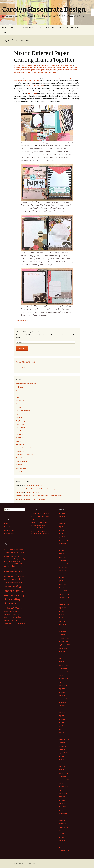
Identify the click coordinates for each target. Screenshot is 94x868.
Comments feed (10, 530)
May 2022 (62, 577)
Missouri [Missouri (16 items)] (14, 579)
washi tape (52, 72)
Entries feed (8, 527)
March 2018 (62, 729)
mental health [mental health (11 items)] (8, 579)
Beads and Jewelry (22, 394)
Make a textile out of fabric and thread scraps (41, 489)
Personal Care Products (24, 448)
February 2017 (63, 773)
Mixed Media (20, 438)
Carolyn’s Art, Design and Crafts (30, 27)
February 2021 (63, 628)
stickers (33, 72)
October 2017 (63, 746)
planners (61, 70)
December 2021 (64, 594)
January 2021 (63, 631)
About (13, 27)
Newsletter (50, 27)
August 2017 (63, 753)
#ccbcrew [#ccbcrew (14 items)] (19, 547)
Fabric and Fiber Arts (23, 411)
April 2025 (62, 517)
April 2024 (62, 537)
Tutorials (19, 465)
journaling (17, 70)
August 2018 (63, 712)
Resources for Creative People (69, 27)
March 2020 (62, 662)
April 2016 (62, 803)
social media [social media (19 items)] (13, 611)
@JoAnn (56, 65)
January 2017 (63, 776)
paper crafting (36, 70)
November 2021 (64, 598)
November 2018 (64, 706)
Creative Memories (36, 67)
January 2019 (63, 702)
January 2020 (63, 668)
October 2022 (63, 567)
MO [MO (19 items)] (22, 583)
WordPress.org (9, 534)
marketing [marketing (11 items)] (14, 574)
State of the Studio (33, 492)
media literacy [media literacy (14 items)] (20, 576)
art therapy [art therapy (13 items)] (8, 561)
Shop (4, 32)
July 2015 (62, 834)
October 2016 (63, 787)
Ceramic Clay (20, 401)
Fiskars (49, 67)
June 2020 (62, 652)
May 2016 (62, 800)
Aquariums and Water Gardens (26, 384)
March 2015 (62, 844)
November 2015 (64, 820)
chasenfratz (20, 489)
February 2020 (63, 665)
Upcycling (19, 471)
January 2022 (63, 591)
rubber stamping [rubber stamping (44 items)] (15, 595)
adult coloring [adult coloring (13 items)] (14, 559)
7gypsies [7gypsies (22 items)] (9, 556)
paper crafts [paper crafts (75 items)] (12, 591)
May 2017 (62, 763)
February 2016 (63, 810)
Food (18, 414)
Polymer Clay (20, 451)
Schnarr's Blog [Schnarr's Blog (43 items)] (12, 599)
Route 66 (19, 458)
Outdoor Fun (20, 441)
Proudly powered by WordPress (24, 864)
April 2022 (62, 581)
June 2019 (62, 692)
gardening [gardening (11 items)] (17, 569)
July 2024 (62, 527)
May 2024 (62, 533)
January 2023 (63, 560)
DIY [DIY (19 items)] (18, 566)
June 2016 (62, 797)
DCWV (45, 67)
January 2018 (63, 736)
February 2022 (63, 587)
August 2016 (63, 793)
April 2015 (62, 841)
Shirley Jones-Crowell (23, 496)
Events (18, 407)
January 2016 (63, 814)
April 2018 (62, 726)
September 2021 (64, 604)
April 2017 (62, 766)
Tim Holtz (40, 72)
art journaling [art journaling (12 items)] (21, 559)
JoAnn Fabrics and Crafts (69, 67)
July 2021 (62, 611)
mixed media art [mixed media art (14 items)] (15, 583)
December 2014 (64, 851)
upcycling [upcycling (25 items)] (13, 620)
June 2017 (62, 760)
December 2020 (64, 635)
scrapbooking (25, 72)
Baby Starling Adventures (34, 486)
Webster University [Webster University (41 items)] (15, 623)
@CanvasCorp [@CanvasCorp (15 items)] (17, 556)
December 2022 (64, 564)
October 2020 (63, 641)
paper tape (54, 70)
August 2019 (63, 685)
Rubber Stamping (44, 65)
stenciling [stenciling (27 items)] (17, 617)
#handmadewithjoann (66, 65)
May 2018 (62, 722)
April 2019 (62, 695)
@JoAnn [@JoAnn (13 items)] (7, 559)
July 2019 (62, 689)
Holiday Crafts (21, 428)
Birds (18, 397)
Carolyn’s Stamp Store (26, 362)
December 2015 (64, 817)
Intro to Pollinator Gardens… (41, 517)
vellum (46, 72)
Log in (6, 523)
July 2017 (62, 756)
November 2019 (64, 675)
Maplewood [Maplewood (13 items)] (8, 574)
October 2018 (63, 709)
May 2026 (62, 513)
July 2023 (62, 550)
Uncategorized (21, 468)
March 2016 (62, 807)
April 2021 (62, 621)
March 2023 (62, 557)
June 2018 (62, 719)
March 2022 (62, 584)
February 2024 (63, 540)
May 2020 (62, 655)
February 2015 (63, 847)
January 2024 (63, 544)
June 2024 (62, 530)
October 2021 (63, 601)
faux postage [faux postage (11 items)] (11, 569)
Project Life (68, 70)
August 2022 (63, 571)
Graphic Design (21, 421)
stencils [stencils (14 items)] (7, 620)
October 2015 (63, 824)
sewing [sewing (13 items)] (6, 612)
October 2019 (63, 679)
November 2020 (64, 638)
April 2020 (62, 658)
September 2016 (64, 790)
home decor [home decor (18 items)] (14, 571)
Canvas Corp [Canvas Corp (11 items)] (14, 561)
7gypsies (17, 67)
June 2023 (62, 554)
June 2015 (62, 837)
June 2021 (62, 614)
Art (17, 390)
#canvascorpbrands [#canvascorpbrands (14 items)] (10, 547)
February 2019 (63, 699)
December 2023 (64, 547)
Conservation (21, 404)
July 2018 (62, 716)
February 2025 (63, 520)
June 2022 (62, 574)
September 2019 (64, 682)
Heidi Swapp (57, 67)
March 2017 (62, 770)
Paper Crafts (33, 65)
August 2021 (63, 608)
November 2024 (64, 523)
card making (25, 67)
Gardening (20, 417)
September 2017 (64, 749)
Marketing (19, 434)
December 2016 (64, 780)
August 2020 (63, 648)
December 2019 (64, 672)
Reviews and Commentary (25, 455)
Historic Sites (21, 424)
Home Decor (20, 431)
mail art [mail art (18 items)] (21, 571)
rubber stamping (67, 78)
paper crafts (45, 70)
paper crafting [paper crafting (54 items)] (13, 586)
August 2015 (63, 830)
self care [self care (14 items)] (20, 609)
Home (4, 27)
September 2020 (64, 645)
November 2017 (64, 743)
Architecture (20, 387)
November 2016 (64, 783)
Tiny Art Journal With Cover (40, 513)
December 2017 (64, 739)
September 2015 (64, 827)
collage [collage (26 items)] (13, 566)
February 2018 (63, 733)
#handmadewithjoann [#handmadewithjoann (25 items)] (13, 550)
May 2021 (62, 618)
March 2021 (62, 625)
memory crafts (26, 70)
